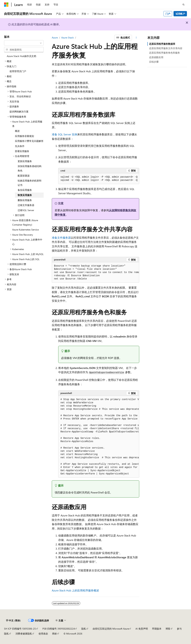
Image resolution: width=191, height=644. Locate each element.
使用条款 (43, 634)
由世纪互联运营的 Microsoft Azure (111, 629)
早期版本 (157, 629)
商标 (54, 634)
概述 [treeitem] (17, 131)
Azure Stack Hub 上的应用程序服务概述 (75, 590)
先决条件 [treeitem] (20, 146)
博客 (168, 629)
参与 (179, 629)
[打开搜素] (184, 5)
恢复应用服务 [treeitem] (25, 195)
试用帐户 (180, 14)
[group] (99, 179)
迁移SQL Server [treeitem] (26, 210)
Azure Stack (67, 38)
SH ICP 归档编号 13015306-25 (20, 629)
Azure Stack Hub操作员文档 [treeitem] (21, 56)
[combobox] (24, 43)
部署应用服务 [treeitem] (22, 151)
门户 (168, 14)
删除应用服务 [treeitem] (25, 200)
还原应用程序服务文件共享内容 (166, 48)
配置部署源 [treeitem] (24, 176)
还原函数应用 (156, 57)
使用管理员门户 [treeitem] (18, 71)
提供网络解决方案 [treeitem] (19, 112)
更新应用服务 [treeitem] (25, 161)
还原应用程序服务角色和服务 (165, 53)
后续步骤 (154, 62)
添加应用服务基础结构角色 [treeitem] (30, 168)
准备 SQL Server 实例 (65, 134)
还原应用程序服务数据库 (162, 44)
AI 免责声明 (142, 629)
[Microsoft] (6, 5)
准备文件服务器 (61, 238)
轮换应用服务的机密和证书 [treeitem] (30, 183)
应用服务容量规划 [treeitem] (24, 136)
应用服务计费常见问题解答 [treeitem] (29, 141)
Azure (55, 38)
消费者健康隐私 (24, 634)
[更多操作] (136, 38)
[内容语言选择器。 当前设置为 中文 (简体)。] (13, 620)
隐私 (84, 629)
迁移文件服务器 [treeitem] (26, 205)
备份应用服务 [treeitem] (25, 190)
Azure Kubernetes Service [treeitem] (25, 230)
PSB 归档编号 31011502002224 (59, 629)
